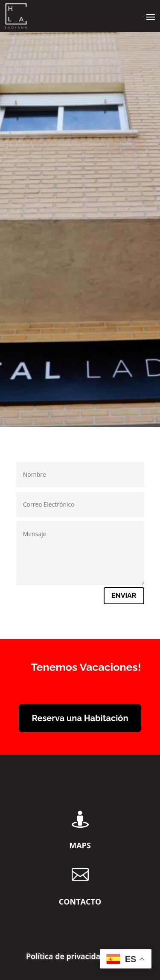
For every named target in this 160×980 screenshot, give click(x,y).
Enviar (124, 596)
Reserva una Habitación (80, 718)
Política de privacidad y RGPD (80, 957)
